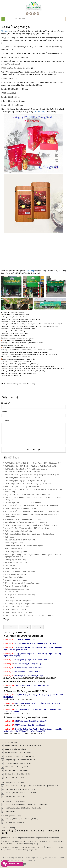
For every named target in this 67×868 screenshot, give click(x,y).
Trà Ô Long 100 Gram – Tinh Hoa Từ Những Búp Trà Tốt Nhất (27, 484)
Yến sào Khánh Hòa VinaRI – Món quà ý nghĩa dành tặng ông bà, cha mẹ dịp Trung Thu (33, 499)
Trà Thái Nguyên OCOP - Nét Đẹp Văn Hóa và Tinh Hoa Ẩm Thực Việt (30, 466)
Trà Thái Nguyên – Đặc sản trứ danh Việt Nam (22, 478)
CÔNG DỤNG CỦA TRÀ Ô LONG (16, 563)
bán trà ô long (40, 112)
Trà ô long (4, 31)
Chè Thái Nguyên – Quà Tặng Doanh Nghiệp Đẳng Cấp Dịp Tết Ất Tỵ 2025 (32, 475)
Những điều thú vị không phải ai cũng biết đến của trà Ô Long (28, 528)
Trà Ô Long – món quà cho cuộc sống (18, 531)
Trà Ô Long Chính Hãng (13, 543)
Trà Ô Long (9, 537)
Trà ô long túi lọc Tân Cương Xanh (17, 601)
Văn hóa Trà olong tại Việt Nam (16, 586)
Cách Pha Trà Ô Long (12, 592)
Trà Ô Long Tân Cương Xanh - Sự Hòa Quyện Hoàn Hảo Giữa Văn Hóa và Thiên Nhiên (31, 515)
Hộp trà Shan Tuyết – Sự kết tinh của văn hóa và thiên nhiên (27, 495)
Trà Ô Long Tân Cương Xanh (15, 552)
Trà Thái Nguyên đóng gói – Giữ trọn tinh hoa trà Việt (25, 481)
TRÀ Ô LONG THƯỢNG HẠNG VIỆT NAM (20, 540)
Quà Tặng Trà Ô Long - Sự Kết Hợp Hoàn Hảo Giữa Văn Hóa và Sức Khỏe (31, 511)
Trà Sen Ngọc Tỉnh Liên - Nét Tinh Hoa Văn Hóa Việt (24, 503)
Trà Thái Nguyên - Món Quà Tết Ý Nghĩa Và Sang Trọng (25, 469)
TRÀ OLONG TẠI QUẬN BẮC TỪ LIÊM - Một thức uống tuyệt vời (28, 615)
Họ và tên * (6, 403)
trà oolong (31, 384)
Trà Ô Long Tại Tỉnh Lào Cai (15, 609)
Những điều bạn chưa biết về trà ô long (19, 595)
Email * (4, 412)
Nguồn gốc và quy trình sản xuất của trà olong (22, 583)
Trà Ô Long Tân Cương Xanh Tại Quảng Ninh (21, 508)
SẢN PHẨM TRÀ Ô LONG (14, 549)
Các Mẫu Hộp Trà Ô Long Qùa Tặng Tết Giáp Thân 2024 (25, 522)
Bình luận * (6, 420)
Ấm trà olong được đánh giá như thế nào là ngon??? (24, 546)
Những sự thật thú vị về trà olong (17, 574)
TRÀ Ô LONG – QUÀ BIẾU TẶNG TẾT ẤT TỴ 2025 (22, 472)
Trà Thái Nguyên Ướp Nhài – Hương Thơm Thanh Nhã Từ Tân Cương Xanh (32, 463)
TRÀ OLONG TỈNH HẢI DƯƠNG (16, 607)
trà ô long (22, 384)
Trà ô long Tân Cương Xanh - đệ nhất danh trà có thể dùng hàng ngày (30, 525)
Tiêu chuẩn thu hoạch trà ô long (16, 589)
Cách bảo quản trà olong (14, 577)
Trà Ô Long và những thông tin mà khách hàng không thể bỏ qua (29, 534)
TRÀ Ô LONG (9, 565)
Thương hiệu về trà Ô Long (15, 560)
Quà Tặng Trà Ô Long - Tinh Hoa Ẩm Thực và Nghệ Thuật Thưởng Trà (31, 505)
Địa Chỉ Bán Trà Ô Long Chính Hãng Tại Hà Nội (22, 519)
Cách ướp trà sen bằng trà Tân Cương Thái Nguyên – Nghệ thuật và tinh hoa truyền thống (33, 491)
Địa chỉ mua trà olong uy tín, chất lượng (19, 571)
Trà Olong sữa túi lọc (12, 568)
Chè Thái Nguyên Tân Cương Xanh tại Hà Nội (21, 487)
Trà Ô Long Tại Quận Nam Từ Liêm (18, 612)
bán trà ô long (12, 384)
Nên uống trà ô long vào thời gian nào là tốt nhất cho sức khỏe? (28, 604)
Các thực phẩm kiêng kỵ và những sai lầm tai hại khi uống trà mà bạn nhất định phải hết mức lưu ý (32, 556)
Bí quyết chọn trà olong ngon (15, 580)
